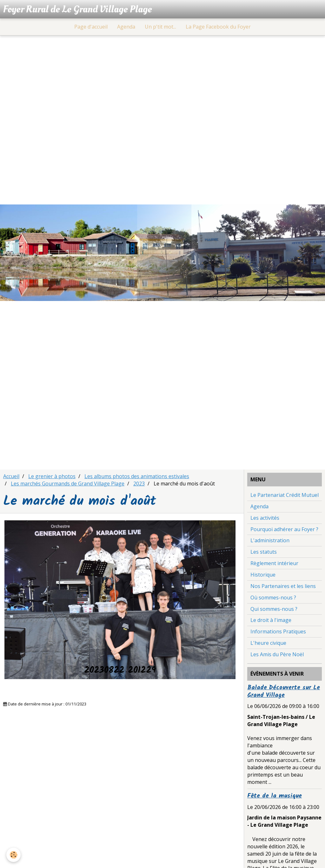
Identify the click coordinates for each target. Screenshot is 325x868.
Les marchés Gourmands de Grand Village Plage (68, 484)
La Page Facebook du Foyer (218, 27)
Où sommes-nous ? (273, 598)
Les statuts (264, 552)
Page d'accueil (91, 27)
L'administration (270, 540)
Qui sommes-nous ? (274, 609)
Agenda (126, 27)
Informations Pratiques (278, 631)
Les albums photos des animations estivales (137, 476)
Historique (263, 575)
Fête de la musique (275, 796)
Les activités (265, 518)
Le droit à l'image (271, 620)
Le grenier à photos (52, 476)
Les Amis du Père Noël (277, 654)
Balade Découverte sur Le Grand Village (284, 691)
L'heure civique (268, 643)
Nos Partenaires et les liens (283, 586)
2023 (139, 484)
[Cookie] (13, 855)
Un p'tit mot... (160, 27)
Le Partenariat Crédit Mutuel (285, 495)
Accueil (11, 476)
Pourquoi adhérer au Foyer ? (284, 529)
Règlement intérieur (274, 563)
